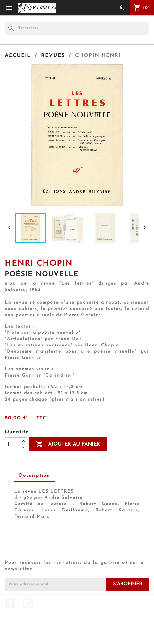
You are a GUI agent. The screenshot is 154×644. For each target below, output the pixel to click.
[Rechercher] (77, 28)
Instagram (28, 603)
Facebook (10, 603)
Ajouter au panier (68, 444)
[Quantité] (12, 444)
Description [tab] (34, 476)
